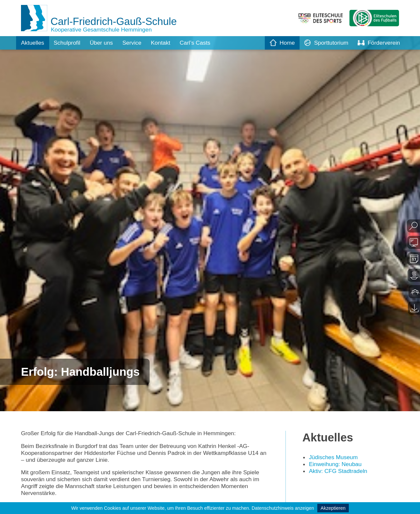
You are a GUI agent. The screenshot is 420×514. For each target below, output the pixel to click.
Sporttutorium (325, 43)
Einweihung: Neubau (336, 465)
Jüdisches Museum (334, 458)
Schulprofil (68, 43)
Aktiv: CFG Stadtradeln (339, 472)
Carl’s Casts (200, 43)
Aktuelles (33, 43)
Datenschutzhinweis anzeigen (283, 508)
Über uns (104, 43)
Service (135, 43)
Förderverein (378, 43)
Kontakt (164, 43)
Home (280, 43)
